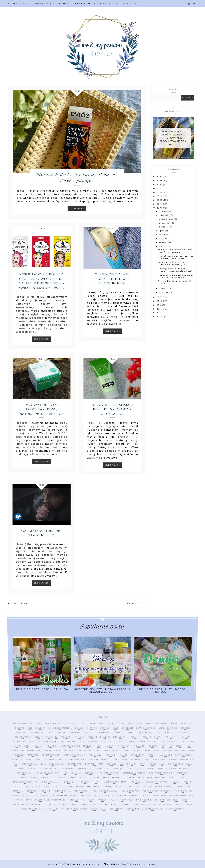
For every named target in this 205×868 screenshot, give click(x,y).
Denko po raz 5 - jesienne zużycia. (46, 666)
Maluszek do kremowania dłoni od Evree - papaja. (77, 177)
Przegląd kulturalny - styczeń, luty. (41, 533)
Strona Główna (18, 4)
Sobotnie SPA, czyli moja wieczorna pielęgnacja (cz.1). (102, 666)
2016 (160, 301)
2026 (160, 177)
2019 (160, 204)
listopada (164, 215)
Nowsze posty (18, 603)
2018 (160, 208)
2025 (160, 180)
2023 (160, 188)
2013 (160, 313)
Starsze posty (136, 603)
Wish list (106, 4)
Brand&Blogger (121, 864)
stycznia (164, 292)
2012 (160, 317)
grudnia (164, 211)
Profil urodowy (85, 4)
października (166, 219)
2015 (159, 305)
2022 (160, 192)
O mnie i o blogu (44, 4)
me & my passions (67, 864)
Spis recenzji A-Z (128, 4)
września (164, 223)
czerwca (164, 235)
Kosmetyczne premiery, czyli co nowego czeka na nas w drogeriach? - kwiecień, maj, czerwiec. (42, 281)
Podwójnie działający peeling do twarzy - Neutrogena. (112, 409)
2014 (160, 309)
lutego (163, 288)
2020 (160, 200)
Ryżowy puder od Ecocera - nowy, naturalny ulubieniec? (41, 409)
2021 (160, 196)
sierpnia (164, 227)
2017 (160, 297)
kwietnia (164, 242)
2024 (160, 184)
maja (162, 238)
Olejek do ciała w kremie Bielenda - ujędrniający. (112, 279)
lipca (162, 231)
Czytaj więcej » (77, 209)
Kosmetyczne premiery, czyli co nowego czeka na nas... (176, 257)
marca (163, 246)
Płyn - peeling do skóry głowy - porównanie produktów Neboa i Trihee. (173, 138)
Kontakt (64, 4)
